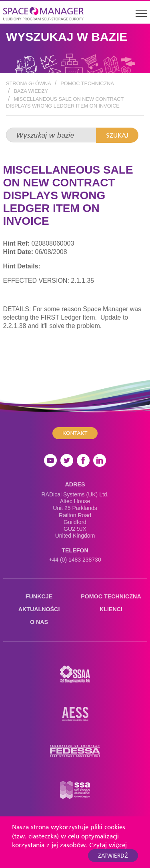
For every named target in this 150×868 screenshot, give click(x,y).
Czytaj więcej (108, 845)
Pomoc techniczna (87, 83)
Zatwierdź (113, 855)
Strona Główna (29, 83)
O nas (39, 622)
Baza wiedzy (31, 91)
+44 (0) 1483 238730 (75, 560)
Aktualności (39, 609)
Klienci (111, 609)
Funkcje (39, 596)
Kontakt (75, 433)
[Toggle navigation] (141, 13)
